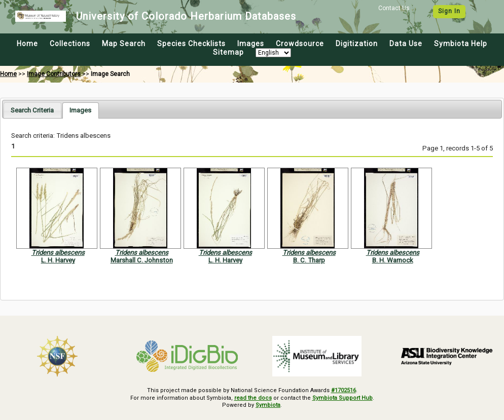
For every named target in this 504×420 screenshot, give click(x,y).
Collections (70, 44)
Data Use (406, 44)
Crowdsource (300, 44)
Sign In (449, 11)
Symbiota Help (461, 44)
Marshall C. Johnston (142, 260)
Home (27, 44)
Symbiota (268, 405)
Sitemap (228, 52)
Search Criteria (32, 110)
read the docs (253, 398)
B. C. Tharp (309, 260)
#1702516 (344, 390)
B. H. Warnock (393, 260)
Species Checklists (191, 44)
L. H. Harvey (58, 260)
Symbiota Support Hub (343, 398)
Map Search (124, 44)
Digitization (357, 44)
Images (251, 44)
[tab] (32, 110)
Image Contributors (54, 74)
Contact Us (394, 8)
